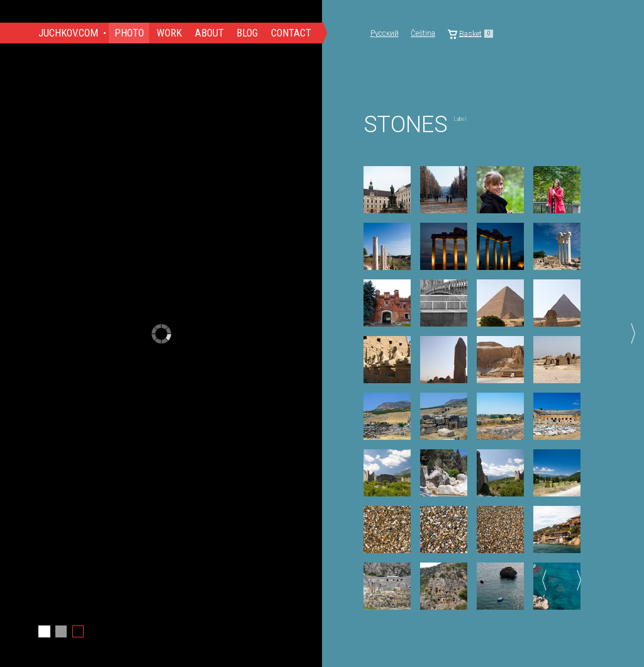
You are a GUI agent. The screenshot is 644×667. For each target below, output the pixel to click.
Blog (247, 33)
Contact (291, 33)
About (209, 33)
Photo (129, 33)
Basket (471, 34)
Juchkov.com (68, 33)
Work (169, 33)
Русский (385, 33)
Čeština (423, 33)
